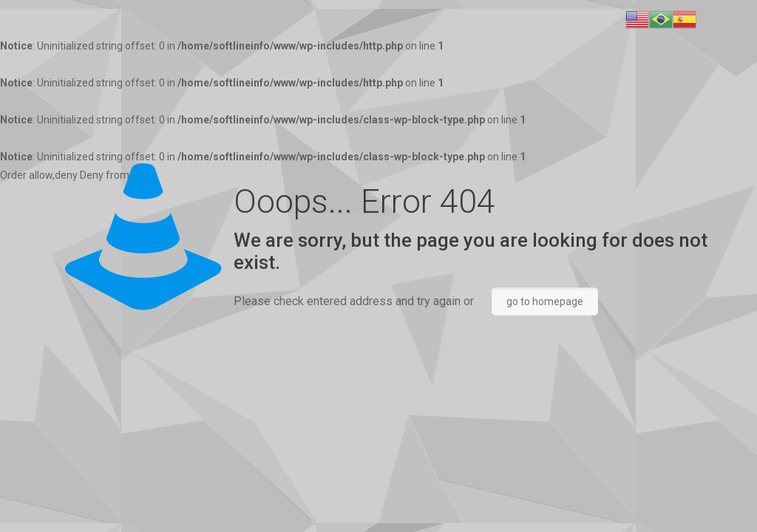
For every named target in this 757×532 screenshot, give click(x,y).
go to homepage (545, 301)
